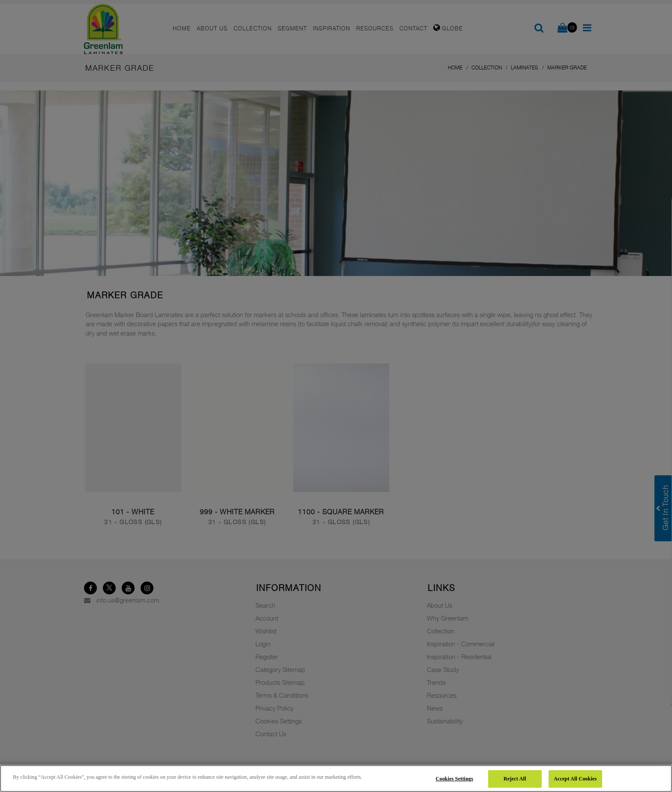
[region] (336, 778)
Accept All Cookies (575, 779)
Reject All (515, 779)
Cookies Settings (455, 779)
